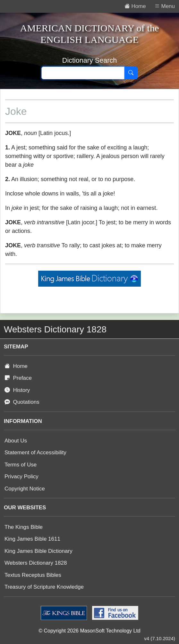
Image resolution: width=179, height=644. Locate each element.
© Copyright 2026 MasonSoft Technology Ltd (89, 631)
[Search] (131, 73)
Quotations (22, 402)
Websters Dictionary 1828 (36, 563)
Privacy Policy (21, 477)
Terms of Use (21, 465)
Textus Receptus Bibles (33, 575)
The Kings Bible (24, 527)
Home (16, 366)
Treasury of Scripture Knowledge (44, 587)
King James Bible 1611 (32, 539)
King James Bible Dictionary (38, 551)
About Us (16, 441)
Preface (18, 378)
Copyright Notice (25, 489)
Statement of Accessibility (35, 453)
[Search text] (83, 73)
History (17, 390)
